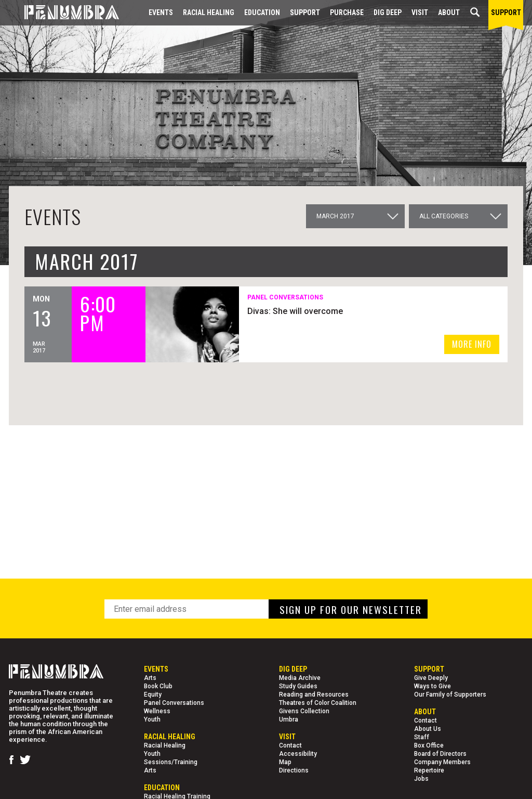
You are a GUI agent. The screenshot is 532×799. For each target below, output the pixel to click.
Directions (294, 770)
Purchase (347, 12)
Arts (150, 678)
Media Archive (300, 678)
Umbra (289, 719)
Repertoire (429, 770)
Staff (422, 737)
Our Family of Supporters (450, 695)
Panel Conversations (174, 703)
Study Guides (298, 686)
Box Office (429, 745)
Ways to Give (433, 686)
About (449, 12)
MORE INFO (472, 344)
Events (161, 12)
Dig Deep (388, 12)
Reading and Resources (314, 695)
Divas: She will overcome (297, 311)
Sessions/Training (171, 762)
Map (285, 762)
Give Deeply (431, 678)
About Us (428, 729)
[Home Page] (64, 13)
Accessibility (298, 754)
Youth (152, 719)
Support (305, 12)
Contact (290, 745)
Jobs (421, 779)
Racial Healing (209, 12)
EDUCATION (262, 12)
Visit (420, 12)
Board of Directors (440, 754)
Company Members (442, 762)
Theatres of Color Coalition (318, 703)
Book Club (158, 686)
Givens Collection (304, 711)
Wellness (157, 711)
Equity (153, 695)
